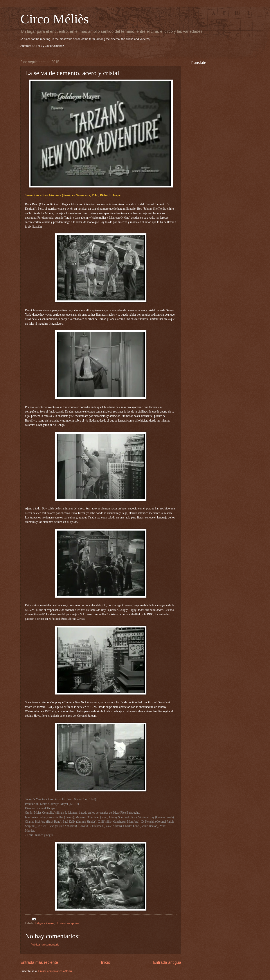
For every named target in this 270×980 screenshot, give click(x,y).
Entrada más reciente (39, 962)
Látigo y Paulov (44, 923)
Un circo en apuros (67, 923)
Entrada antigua (167, 962)
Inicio (106, 962)
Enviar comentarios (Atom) (55, 971)
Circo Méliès (55, 19)
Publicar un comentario (45, 945)
